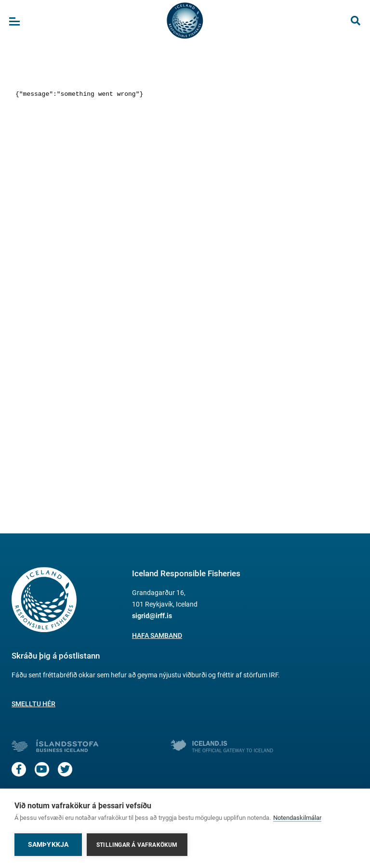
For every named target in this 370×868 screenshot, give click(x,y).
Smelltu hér (33, 704)
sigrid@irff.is (152, 616)
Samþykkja (48, 844)
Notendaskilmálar (297, 818)
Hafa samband (157, 635)
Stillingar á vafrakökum (137, 845)
